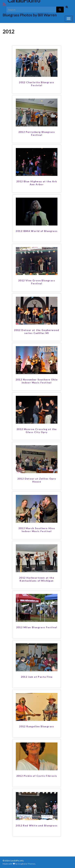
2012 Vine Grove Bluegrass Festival (37, 282)
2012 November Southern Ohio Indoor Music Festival (37, 381)
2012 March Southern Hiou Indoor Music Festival (37, 530)
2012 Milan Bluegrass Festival (37, 627)
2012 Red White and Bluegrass (37, 825)
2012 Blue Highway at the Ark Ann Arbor (37, 183)
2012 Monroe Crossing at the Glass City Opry (37, 431)
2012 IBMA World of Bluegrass (37, 231)
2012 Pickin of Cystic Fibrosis (37, 776)
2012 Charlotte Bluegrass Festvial (37, 84)
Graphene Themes (27, 864)
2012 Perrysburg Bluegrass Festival (37, 133)
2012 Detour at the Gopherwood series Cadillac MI (37, 332)
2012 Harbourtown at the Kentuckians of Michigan (37, 579)
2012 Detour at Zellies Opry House (37, 480)
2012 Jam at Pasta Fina (37, 677)
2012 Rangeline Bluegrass (37, 726)
